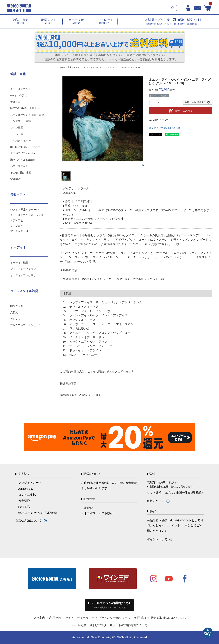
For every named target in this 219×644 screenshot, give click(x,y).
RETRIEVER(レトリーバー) (26, 147)
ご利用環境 (139, 618)
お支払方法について (29, 521)
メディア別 (17, 220)
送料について (156, 501)
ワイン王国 (17, 128)
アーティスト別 (19, 231)
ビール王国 (17, 134)
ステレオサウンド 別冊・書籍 (27, 115)
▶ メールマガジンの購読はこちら (109, 605)
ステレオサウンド (21, 89)
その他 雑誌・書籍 (21, 173)
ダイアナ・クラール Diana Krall (76, 191)
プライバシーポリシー (113, 618)
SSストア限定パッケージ (25, 210)
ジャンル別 (17, 226)
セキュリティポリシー (80, 618)
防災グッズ (17, 306)
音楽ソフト (72, 67)
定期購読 (15, 179)
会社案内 (39, 618)
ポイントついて (157, 539)
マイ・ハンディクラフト (24, 269)
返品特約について (159, 120)
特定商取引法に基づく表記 (168, 618)
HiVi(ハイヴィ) (19, 95)
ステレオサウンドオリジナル (27, 215)
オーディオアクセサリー (24, 275)
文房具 (14, 312)
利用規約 (55, 618)
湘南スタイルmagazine (23, 160)
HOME (63, 67)
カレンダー (17, 319)
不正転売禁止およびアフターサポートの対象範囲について (110, 625)
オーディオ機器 (19, 263)
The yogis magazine (21, 141)
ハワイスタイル (19, 166)
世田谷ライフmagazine (23, 153)
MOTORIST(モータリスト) (25, 108)
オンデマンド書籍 (21, 121)
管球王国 (15, 102)
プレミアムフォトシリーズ (26, 325)
